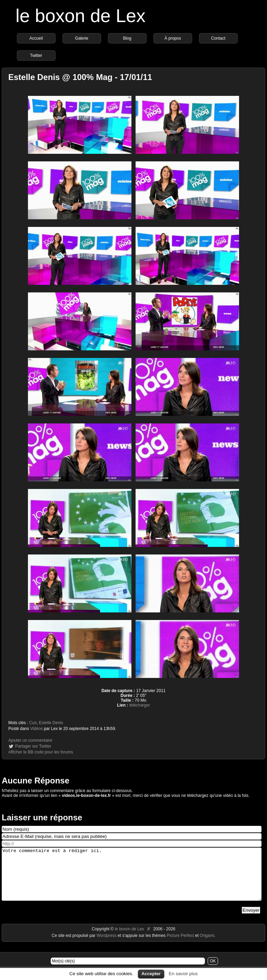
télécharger (140, 705)
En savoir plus (183, 974)
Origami (207, 946)
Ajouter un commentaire (30, 740)
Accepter (151, 974)
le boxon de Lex (81, 16)
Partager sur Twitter (33, 746)
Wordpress (107, 946)
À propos (173, 38)
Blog (127, 38)
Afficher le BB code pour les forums (41, 752)
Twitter (36, 56)
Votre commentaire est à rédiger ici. (132, 879)
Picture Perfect (180, 946)
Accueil (36, 38)
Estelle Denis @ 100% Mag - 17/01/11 (80, 77)
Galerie (82, 38)
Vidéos (36, 729)
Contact (218, 38)
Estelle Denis (51, 723)
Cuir (33, 723)
